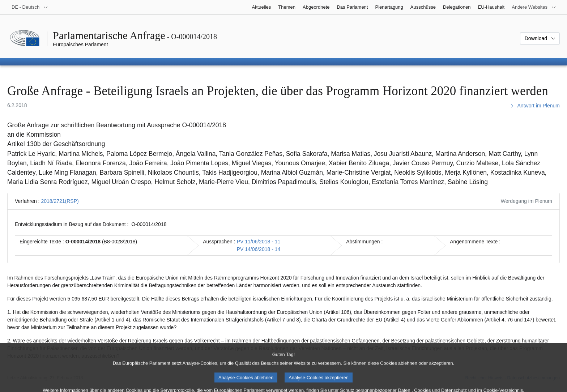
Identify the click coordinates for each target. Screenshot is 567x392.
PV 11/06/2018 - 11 (259, 242)
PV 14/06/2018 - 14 (259, 249)
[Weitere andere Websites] (534, 7)
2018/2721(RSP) (60, 201)
